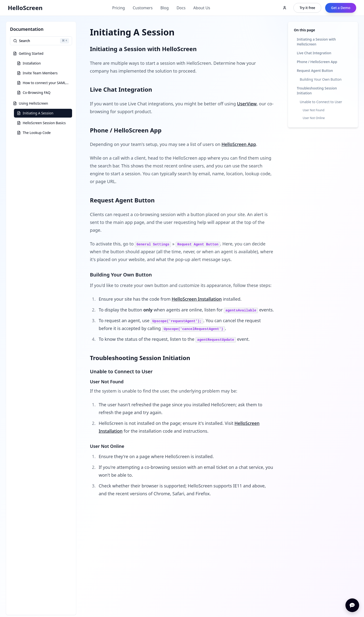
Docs (181, 8)
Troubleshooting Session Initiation (317, 91)
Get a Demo (341, 8)
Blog (165, 8)
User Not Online (314, 118)
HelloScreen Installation (197, 299)
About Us (202, 8)
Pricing (118, 8)
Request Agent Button (315, 71)
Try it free (307, 8)
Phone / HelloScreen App (317, 62)
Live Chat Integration (314, 53)
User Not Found (314, 110)
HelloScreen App (239, 144)
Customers (143, 8)
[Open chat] (352, 605)
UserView (247, 104)
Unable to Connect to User (321, 102)
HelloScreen (25, 8)
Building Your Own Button (321, 79)
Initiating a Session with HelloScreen (316, 42)
